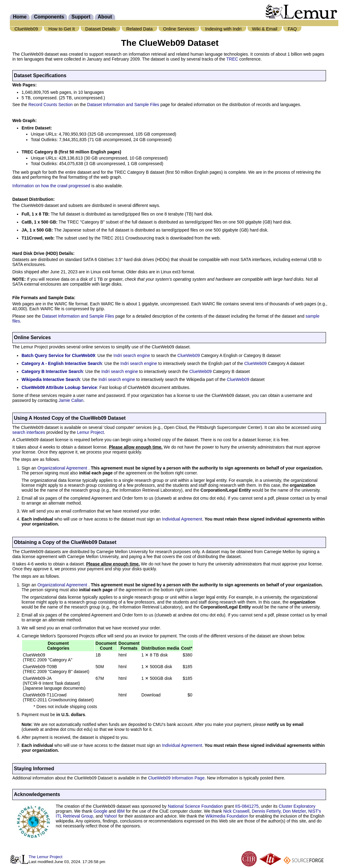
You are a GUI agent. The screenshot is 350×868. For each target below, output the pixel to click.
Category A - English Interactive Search (62, 363)
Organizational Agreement (63, 468)
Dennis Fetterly (266, 811)
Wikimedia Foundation (227, 816)
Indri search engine (132, 355)
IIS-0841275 (247, 806)
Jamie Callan (71, 400)
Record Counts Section (50, 105)
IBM (121, 811)
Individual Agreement (182, 519)
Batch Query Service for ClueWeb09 (58, 355)
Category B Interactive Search (52, 371)
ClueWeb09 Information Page (176, 778)
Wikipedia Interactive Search (51, 379)
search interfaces (29, 432)
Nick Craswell (236, 811)
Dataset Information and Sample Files (123, 105)
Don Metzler (294, 811)
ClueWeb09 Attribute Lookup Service (59, 387)
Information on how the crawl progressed (51, 186)
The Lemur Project (46, 857)
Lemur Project (90, 432)
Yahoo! (110, 816)
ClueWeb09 (189, 355)
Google (101, 811)
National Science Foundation (195, 806)
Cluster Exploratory (297, 806)
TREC (232, 59)
